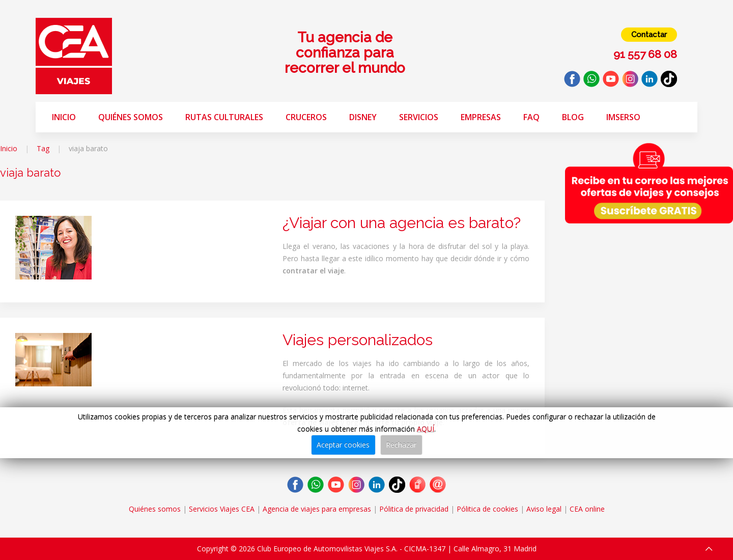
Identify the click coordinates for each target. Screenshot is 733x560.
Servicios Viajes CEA (222, 509)
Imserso (623, 117)
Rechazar (401, 445)
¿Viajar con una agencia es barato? (402, 223)
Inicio (64, 117)
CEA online (587, 509)
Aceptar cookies (343, 445)
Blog (573, 117)
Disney (363, 117)
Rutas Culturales (224, 117)
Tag (43, 148)
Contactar (649, 35)
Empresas (481, 117)
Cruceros (306, 117)
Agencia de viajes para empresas (317, 509)
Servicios (419, 117)
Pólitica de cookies (487, 509)
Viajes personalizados (358, 340)
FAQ (531, 117)
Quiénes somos (131, 117)
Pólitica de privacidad (414, 509)
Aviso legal (544, 509)
